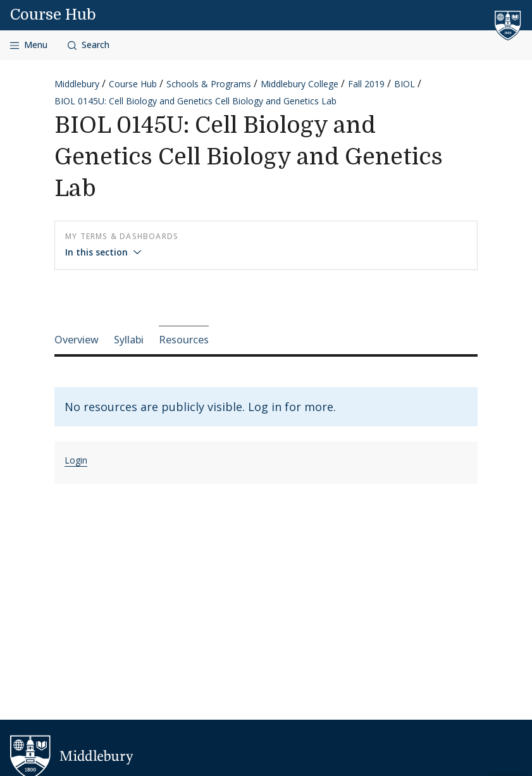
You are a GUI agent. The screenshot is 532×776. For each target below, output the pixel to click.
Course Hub (53, 15)
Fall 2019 (366, 84)
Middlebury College (300, 84)
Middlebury (77, 84)
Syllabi (129, 340)
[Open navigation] (29, 45)
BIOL (405, 84)
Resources (184, 340)
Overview (77, 340)
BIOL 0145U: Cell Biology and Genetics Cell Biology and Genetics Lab (195, 101)
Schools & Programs (209, 84)
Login (76, 460)
